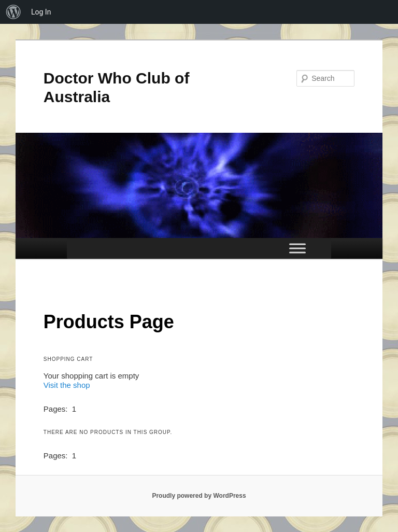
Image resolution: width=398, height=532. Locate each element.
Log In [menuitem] (41, 12)
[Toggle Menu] (297, 249)
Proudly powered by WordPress (199, 496)
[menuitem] (13, 12)
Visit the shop (67, 385)
